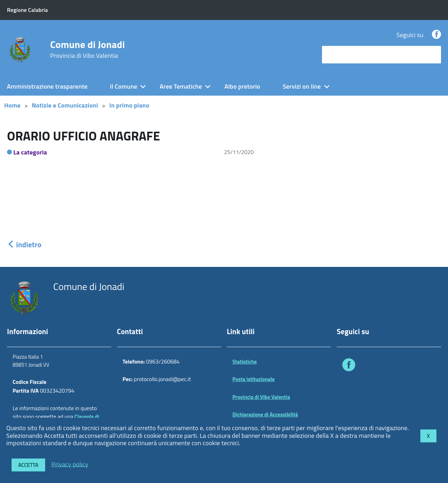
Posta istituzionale (254, 379)
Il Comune (124, 86)
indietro (24, 244)
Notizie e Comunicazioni (65, 105)
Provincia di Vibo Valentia (261, 397)
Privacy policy (70, 464)
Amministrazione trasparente (47, 86)
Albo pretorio (242, 86)
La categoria (30, 152)
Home (12, 105)
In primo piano (129, 105)
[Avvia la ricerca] (432, 55)
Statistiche (245, 362)
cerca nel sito (342, 54)
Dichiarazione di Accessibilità (265, 415)
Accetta (28, 465)
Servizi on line (302, 86)
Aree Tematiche (181, 86)
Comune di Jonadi (87, 49)
